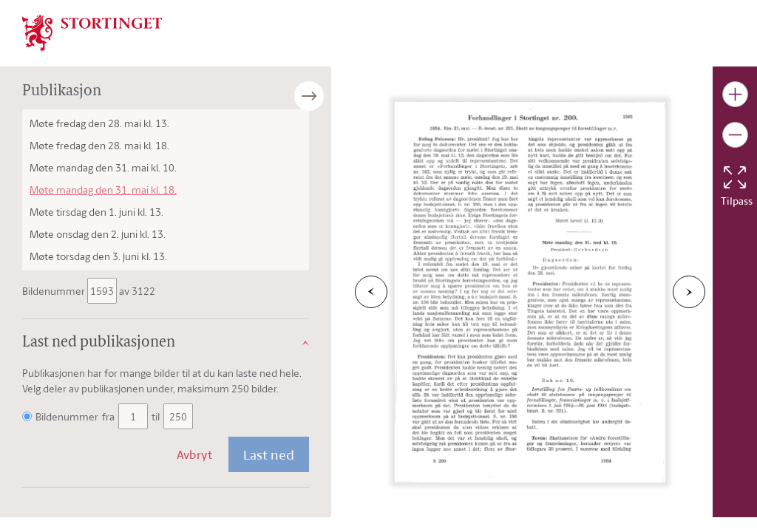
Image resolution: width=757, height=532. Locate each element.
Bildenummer (55, 291)
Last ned (269, 454)
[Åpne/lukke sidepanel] (331, 96)
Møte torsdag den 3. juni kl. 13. (98, 256)
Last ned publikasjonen (99, 343)
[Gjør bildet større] (735, 94)
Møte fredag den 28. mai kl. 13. (99, 123)
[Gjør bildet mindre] (735, 135)
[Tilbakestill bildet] (735, 177)
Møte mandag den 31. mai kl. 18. (103, 190)
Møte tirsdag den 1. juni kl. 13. (96, 212)
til (156, 416)
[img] (92, 32)
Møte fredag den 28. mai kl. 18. (99, 145)
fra (108, 416)
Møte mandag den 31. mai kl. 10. (103, 167)
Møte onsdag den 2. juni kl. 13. (98, 234)
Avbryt (194, 454)
